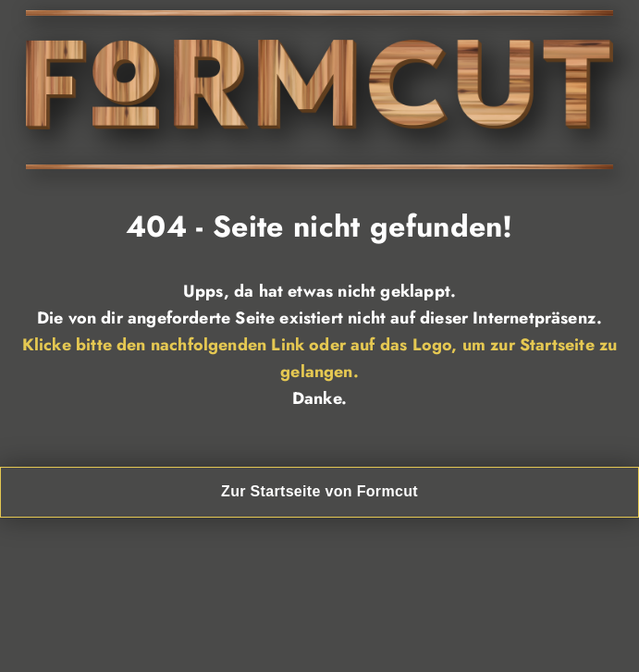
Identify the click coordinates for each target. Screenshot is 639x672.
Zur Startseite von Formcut (319, 491)
